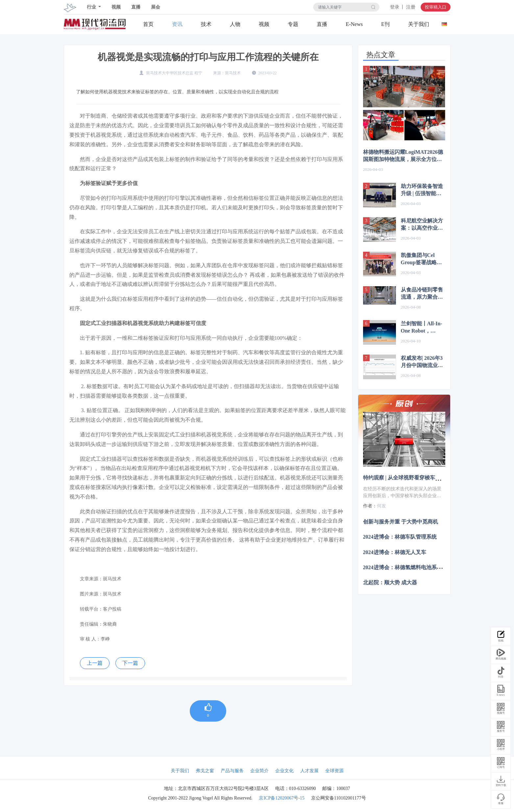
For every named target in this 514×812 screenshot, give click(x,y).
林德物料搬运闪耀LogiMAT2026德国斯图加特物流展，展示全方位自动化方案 (403, 156)
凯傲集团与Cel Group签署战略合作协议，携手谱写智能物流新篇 (422, 259)
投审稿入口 (436, 7)
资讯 (177, 24)
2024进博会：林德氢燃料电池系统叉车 (408, 567)
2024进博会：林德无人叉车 (395, 552)
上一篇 (95, 663)
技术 (206, 24)
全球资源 (334, 771)
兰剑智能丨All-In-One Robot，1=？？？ (422, 328)
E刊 (385, 24)
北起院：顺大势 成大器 (390, 582)
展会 (156, 7)
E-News (354, 24)
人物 (235, 24)
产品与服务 (232, 771)
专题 (293, 24)
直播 (136, 7)
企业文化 (284, 771)
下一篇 (130, 663)
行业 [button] (92, 7)
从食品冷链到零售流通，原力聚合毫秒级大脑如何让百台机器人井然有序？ (422, 294)
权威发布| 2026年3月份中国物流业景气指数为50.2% (422, 362)
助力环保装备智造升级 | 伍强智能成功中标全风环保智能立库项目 (422, 190)
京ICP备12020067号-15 (281, 798)
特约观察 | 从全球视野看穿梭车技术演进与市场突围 (423, 478)
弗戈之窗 (205, 771)
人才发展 (309, 771)
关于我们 (419, 24)
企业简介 (259, 771)
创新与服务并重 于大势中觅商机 (401, 522)
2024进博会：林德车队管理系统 (400, 537)
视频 (116, 7)
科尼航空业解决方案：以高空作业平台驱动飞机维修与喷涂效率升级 (422, 225)
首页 (148, 24)
